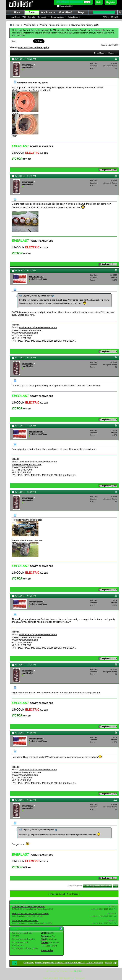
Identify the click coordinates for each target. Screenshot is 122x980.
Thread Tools (99, 53)
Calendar (32, 17)
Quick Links (73, 17)
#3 (116, 270)
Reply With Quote (108, 170)
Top (116, 886)
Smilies (44, 936)
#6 (116, 492)
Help (99, 2)
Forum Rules (47, 950)
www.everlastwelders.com (25, 333)
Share (14, 41)
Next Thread (73, 894)
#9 (116, 732)
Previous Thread (57, 894)
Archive (108, 963)
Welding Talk (29, 25)
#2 (116, 176)
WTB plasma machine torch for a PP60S (30, 913)
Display (111, 53)
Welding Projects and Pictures (54, 25)
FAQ (24, 17)
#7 (116, 595)
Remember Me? (65, 6)
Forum (32, 12)
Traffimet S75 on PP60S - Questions (28, 906)
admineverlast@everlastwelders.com (38, 327)
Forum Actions (58, 17)
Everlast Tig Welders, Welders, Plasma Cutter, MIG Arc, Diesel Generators (69, 963)
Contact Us (29, 963)
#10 (115, 800)
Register (111, 2)
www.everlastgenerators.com (27, 330)
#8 (116, 664)
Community (42, 17)
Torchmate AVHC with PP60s (25, 920)
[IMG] (44, 939)
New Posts (15, 17)
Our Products (48, 12)
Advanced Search (111, 17)
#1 (116, 59)
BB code (45, 933)
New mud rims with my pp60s (34, 48)
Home (17, 12)
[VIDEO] (45, 942)
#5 (116, 425)
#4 (116, 357)
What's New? (65, 12)
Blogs (81, 12)
